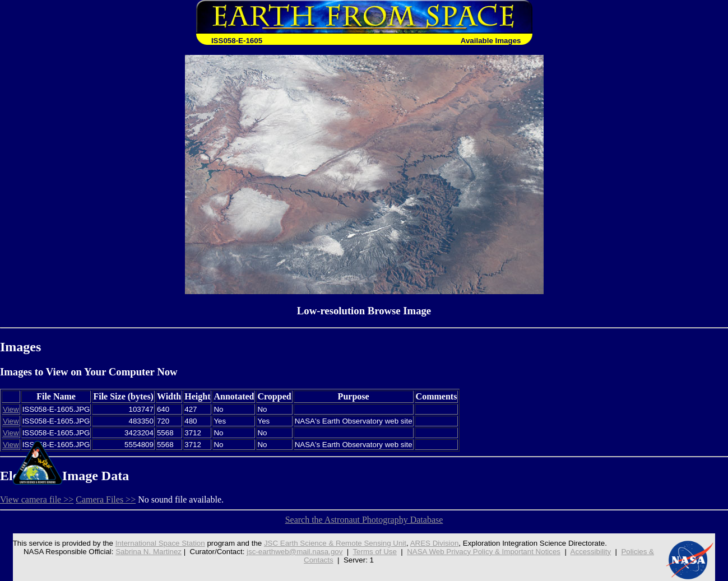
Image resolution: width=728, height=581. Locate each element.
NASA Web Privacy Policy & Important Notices (484, 552)
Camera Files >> (106, 499)
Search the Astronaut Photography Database (364, 520)
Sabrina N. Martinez (149, 552)
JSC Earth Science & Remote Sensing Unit (335, 543)
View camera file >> (37, 499)
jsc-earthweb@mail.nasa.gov (295, 552)
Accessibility (591, 552)
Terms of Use (375, 552)
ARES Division (435, 543)
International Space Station (160, 543)
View (11, 409)
